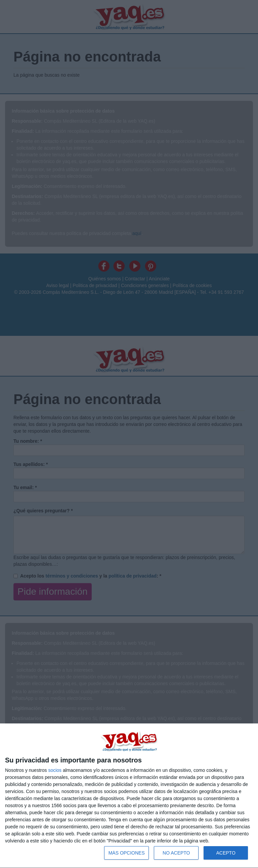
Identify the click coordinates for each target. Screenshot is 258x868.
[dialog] (129, 796)
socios (55, 770)
